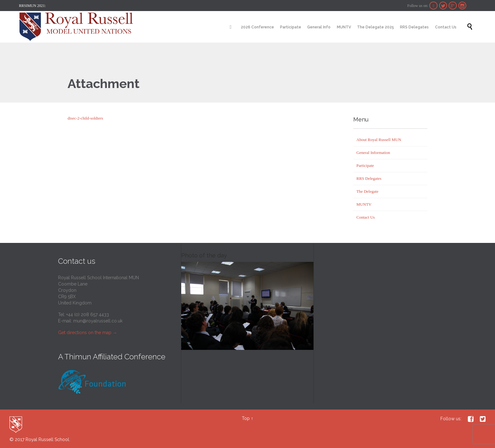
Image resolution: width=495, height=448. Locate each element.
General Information (373, 153)
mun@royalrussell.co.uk (98, 321)
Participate (365, 165)
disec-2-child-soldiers (85, 118)
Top (246, 418)
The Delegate (367, 191)
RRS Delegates (369, 178)
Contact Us (366, 217)
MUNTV (364, 204)
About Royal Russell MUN (379, 140)
